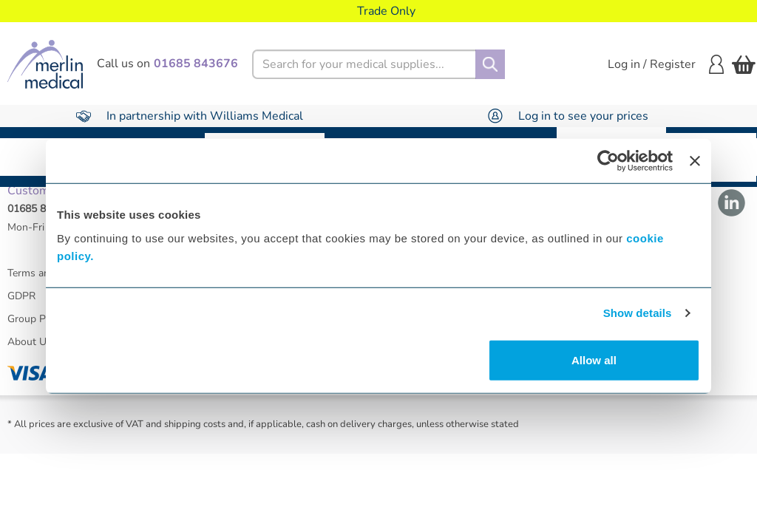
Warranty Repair (711, 157)
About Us (30, 352)
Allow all (594, 359)
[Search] (490, 64)
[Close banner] (695, 161)
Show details (638, 313)
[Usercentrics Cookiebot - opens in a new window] (608, 161)
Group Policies (41, 329)
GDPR (21, 306)
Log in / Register (666, 64)
